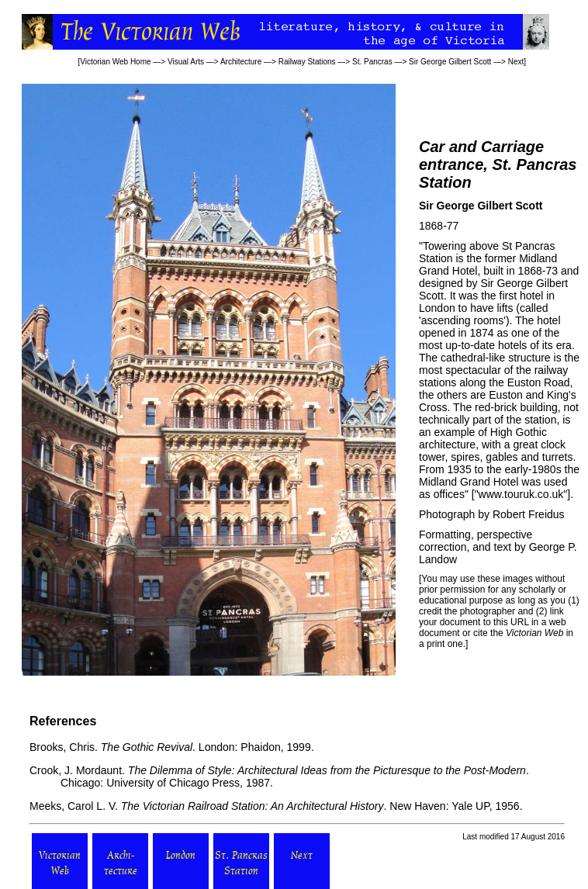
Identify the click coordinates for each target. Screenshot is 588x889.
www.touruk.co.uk (521, 494)
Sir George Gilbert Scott (450, 62)
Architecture (241, 62)
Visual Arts (186, 62)
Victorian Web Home (115, 62)
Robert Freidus (529, 514)
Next (516, 62)
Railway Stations (307, 62)
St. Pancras (372, 62)
